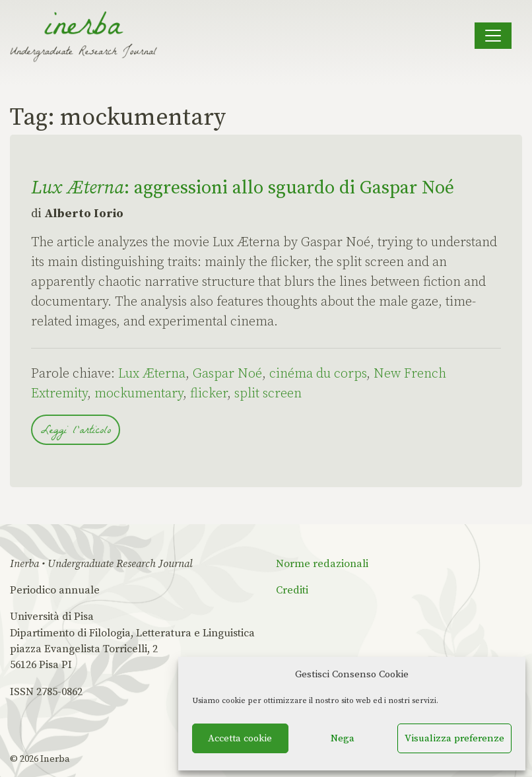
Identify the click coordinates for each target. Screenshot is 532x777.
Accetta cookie (240, 738)
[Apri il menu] (493, 36)
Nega (343, 738)
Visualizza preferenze (454, 738)
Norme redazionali (322, 564)
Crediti (292, 590)
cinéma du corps (318, 374)
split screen (268, 394)
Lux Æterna (152, 374)
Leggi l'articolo (76, 431)
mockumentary (139, 394)
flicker (209, 394)
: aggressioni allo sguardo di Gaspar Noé (243, 188)
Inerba (55, 759)
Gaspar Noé (227, 374)
